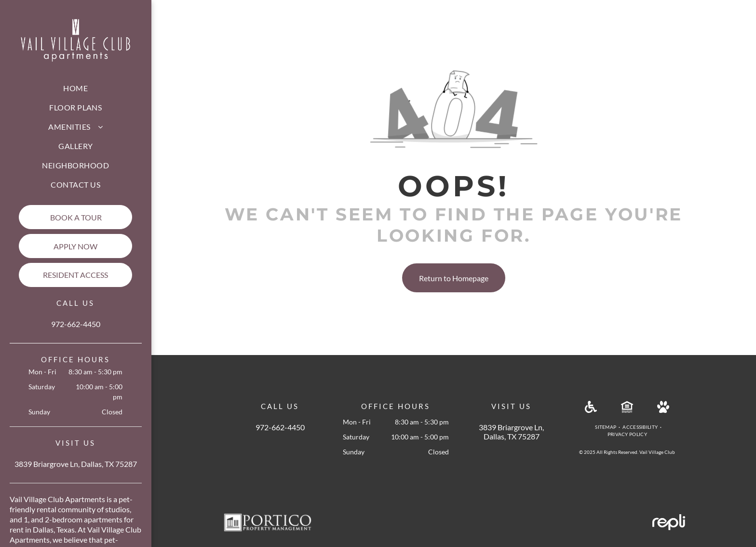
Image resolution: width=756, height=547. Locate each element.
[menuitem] (75, 88)
